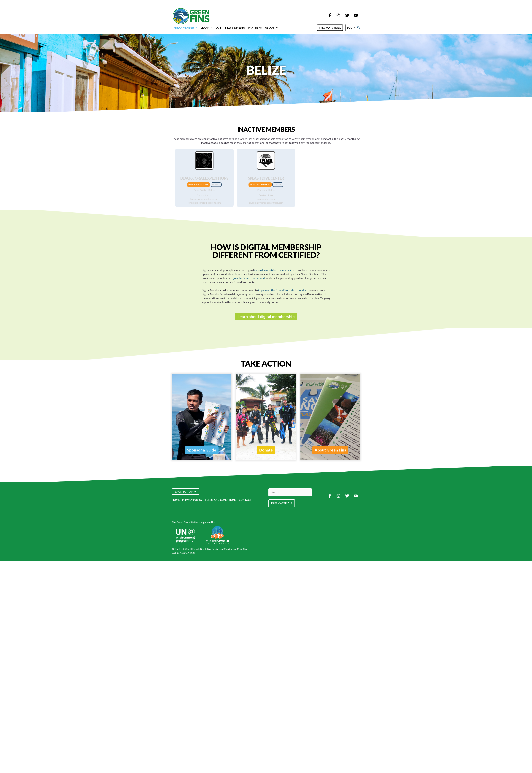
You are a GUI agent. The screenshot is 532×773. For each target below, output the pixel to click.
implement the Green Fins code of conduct (283, 290)
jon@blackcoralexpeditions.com (204, 203)
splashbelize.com (266, 199)
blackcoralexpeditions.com (204, 199)
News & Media (235, 28)
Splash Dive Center (266, 178)
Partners (255, 28)
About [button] (272, 28)
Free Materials (333, 28)
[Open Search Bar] (316, 27)
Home (176, 500)
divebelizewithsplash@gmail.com (266, 203)
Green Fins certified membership (273, 270)
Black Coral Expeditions (204, 178)
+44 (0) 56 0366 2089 (184, 553)
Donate (266, 450)
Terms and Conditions (220, 500)
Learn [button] (207, 28)
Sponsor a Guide (202, 450)
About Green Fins (330, 450)
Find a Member (186, 28)
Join (219, 28)
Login (355, 28)
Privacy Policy (192, 500)
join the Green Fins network (250, 278)
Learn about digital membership (266, 316)
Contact (245, 500)
